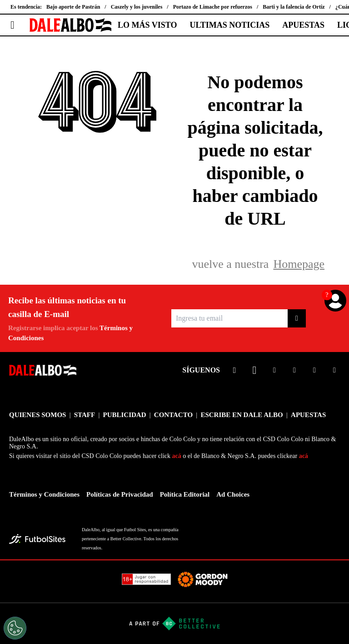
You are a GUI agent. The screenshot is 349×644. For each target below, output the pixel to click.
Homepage (299, 264)
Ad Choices (233, 494)
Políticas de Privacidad (120, 494)
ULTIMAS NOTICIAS (229, 25)
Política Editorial (185, 494)
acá (177, 456)
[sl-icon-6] (334, 370)
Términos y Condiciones (44, 494)
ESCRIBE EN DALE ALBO (242, 415)
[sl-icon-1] (234, 370)
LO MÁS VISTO (147, 25)
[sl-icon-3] (274, 370)
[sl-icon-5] (314, 370)
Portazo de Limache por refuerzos (213, 7)
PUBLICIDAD (124, 415)
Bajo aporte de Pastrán (73, 7)
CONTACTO (173, 415)
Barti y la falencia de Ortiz (294, 7)
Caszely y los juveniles (137, 7)
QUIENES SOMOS (37, 415)
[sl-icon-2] (254, 370)
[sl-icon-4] (294, 370)
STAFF (85, 415)
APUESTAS (303, 25)
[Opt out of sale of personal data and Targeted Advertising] (15, 628)
